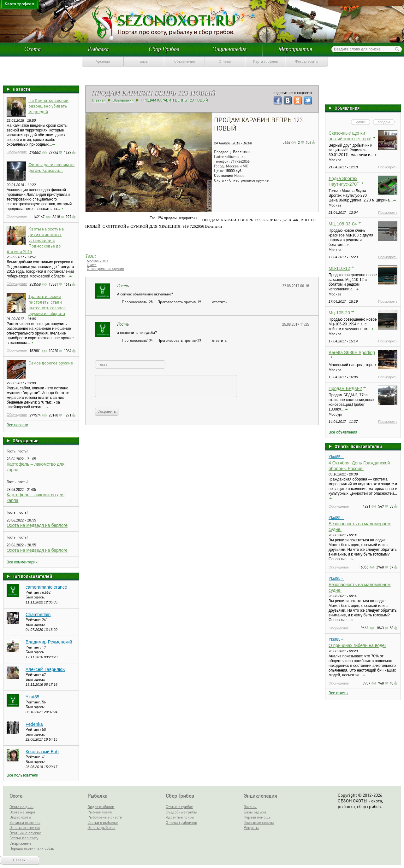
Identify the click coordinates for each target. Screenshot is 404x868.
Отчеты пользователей (358, 446)
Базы (144, 61)
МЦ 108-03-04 (343, 224)
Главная (99, 100)
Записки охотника (25, 822)
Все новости (17, 425)
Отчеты (225, 61)
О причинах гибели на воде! (357, 645)
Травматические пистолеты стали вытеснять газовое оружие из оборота (47, 305)
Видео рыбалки (101, 807)
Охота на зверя (22, 812)
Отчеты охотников (25, 827)
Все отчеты (339, 693)
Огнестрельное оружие (105, 269)
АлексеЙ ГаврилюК (45, 669)
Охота (33, 49)
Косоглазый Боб (42, 752)
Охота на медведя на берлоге (37, 525)
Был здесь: (35, 597)
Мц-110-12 (339, 268)
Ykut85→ (336, 457)
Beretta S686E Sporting (352, 352)
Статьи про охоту (24, 838)
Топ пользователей (32, 576)
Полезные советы (259, 822)
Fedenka (34, 724)
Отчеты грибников (181, 822)
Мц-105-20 (339, 313)
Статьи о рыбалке (103, 822)
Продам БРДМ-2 (345, 388)
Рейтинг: (34, 592)
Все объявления (343, 432)
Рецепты (251, 827)
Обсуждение (17, 152)
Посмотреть (388, 167)
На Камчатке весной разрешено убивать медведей (48, 106)
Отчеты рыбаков (101, 827)
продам (384, 122)
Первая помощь (257, 817)
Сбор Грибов (164, 49)
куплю (361, 122)
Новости (21, 89)
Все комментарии (22, 562)
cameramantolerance (46, 587)
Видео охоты (20, 817)
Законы (250, 807)
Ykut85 (33, 697)
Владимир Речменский (49, 642)
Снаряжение (20, 843)
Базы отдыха (255, 812)
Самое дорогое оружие (51, 363)
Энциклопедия (230, 49)
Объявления (185, 61)
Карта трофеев (265, 61)
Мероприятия (295, 49)
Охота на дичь (21, 807)
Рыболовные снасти (105, 817)
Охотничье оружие (25, 833)
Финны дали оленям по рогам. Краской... (51, 167)
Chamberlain (38, 615)
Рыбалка (98, 49)
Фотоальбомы (307, 61)
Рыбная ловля (100, 812)
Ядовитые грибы (180, 817)
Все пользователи (22, 775)
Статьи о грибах (179, 807)
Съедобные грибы (181, 812)
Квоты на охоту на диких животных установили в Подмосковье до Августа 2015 (35, 240)
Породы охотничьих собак (32, 848)
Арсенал (103, 61)
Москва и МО (98, 261)
